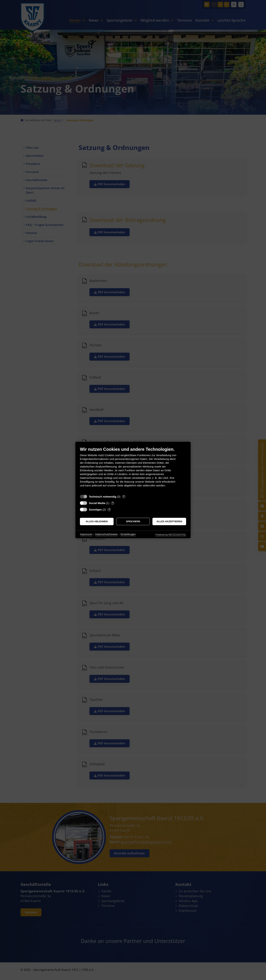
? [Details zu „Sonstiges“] (109, 510)
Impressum (86, 534)
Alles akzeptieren (169, 521)
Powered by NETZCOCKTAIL (171, 535)
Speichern (133, 521)
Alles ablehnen (97, 521)
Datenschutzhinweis (106, 534)
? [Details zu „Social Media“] (113, 503)
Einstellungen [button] (128, 534)
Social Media (97, 503)
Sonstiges (95, 510)
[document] (133, 470)
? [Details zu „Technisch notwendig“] (124, 497)
